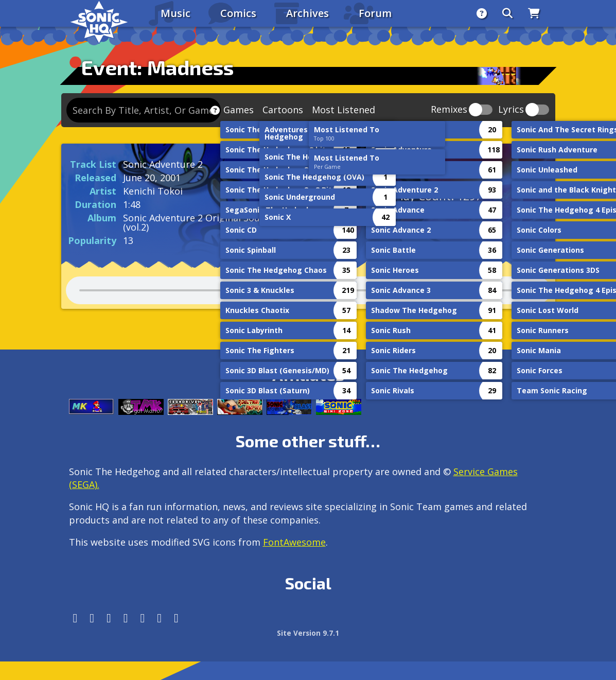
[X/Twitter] (109, 618)
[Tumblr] (126, 618)
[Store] (534, 13)
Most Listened (344, 110)
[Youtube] (159, 618)
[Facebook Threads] (176, 618)
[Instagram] (92, 618)
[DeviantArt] (143, 618)
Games (239, 110)
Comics (238, 13)
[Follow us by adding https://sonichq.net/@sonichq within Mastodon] (75, 618)
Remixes (449, 110)
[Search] (507, 13)
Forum (375, 13)
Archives (307, 13)
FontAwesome (294, 542)
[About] (482, 13)
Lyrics (511, 110)
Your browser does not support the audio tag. (308, 290)
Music (175, 13)
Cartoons (283, 110)
